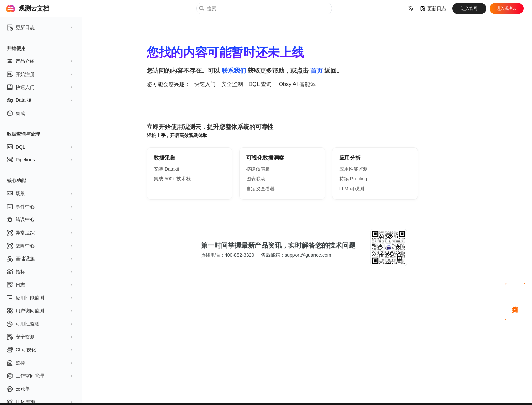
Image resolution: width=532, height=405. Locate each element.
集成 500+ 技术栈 (172, 179)
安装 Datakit (166, 169)
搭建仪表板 (258, 169)
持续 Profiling (353, 179)
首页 (317, 71)
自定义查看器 (261, 189)
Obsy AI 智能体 (297, 84)
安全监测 (232, 84)
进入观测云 (507, 8)
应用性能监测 (354, 169)
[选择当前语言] (411, 8)
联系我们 (234, 71)
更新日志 (433, 8)
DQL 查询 (260, 84)
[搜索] (264, 8)
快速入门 (205, 84)
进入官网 (469, 8)
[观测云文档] (11, 8)
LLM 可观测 (352, 189)
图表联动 (256, 179)
